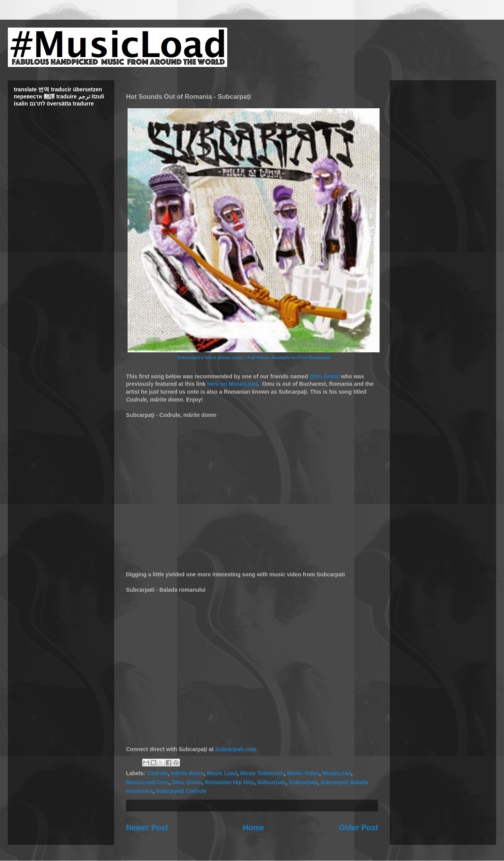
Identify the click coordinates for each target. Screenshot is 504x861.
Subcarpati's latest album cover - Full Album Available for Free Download (254, 357)
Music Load (222, 773)
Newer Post (147, 828)
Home (254, 828)
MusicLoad (336, 773)
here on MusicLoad (232, 384)
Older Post (359, 828)
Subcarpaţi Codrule (181, 791)
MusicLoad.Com (147, 782)
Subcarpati (271, 782)
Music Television (262, 773)
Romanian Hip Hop (229, 782)
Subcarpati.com (236, 749)
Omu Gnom (324, 376)
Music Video (303, 773)
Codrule (157, 773)
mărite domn (187, 773)
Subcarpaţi (303, 782)
